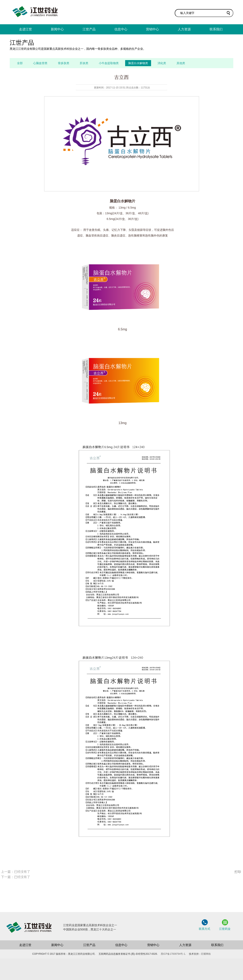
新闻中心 (57, 29)
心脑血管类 (40, 63)
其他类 (181, 63)
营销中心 (152, 29)
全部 (20, 63)
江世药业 (225, 929)
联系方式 (205, 929)
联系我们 (216, 29)
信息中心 (121, 29)
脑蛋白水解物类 (138, 63)
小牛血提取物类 (109, 63)
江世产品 (89, 29)
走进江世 (26, 29)
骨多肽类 (64, 63)
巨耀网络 (206, 954)
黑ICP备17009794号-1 (173, 954)
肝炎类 (84, 63)
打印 (238, 872)
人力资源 (184, 29)
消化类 (162, 63)
